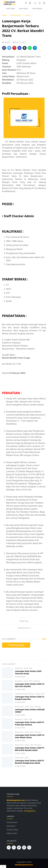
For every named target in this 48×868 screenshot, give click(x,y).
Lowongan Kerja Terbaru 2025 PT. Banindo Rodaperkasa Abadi (30, 762)
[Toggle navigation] (44, 3)
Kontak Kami (12, 822)
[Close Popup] (3, 866)
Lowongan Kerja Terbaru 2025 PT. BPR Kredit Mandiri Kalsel (30, 749)
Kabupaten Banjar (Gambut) (25, 694)
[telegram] (9, 848)
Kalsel (26, 668)
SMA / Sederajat (35, 707)
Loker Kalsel (10, 9)
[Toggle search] (40, 3)
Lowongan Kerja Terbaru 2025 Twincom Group (28, 672)
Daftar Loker (12, 833)
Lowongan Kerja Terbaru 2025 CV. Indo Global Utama (30, 736)
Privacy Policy (12, 830)
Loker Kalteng (37, 9)
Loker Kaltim (23, 9)
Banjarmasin (20, 707)
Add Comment (16, 645)
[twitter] (19, 848)
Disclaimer (11, 826)
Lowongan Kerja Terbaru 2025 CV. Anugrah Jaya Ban (30, 698)
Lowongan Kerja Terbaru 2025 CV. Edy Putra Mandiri (30, 685)
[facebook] (26, 3)
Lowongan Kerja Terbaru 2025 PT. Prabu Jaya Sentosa (30, 723)
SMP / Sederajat (35, 681)
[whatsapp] (29, 848)
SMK (31, 668)
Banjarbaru (19, 668)
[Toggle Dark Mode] (35, 3)
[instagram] (30, 3)
